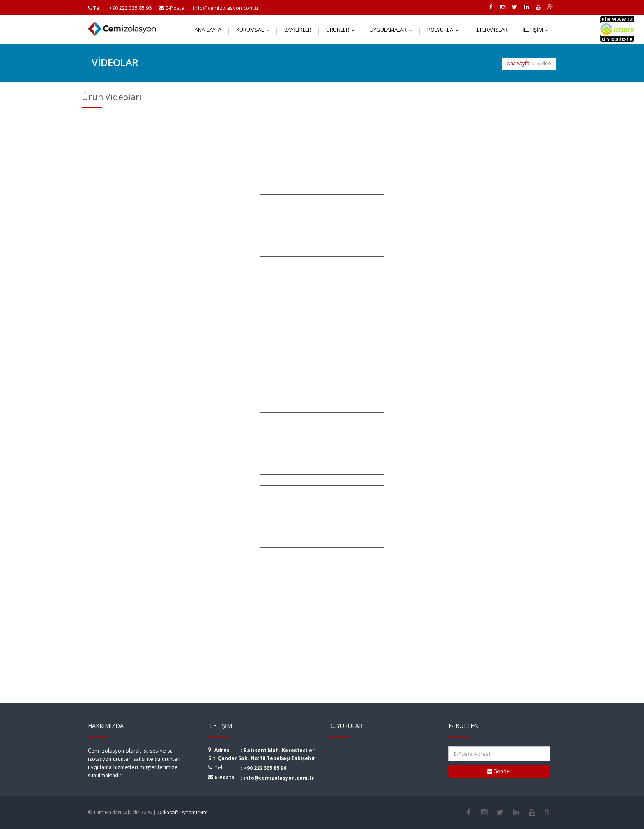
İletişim (537, 30)
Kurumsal (255, 30)
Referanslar (491, 30)
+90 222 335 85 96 (265, 768)
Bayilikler (298, 30)
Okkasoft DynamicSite (183, 812)
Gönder (499, 771)
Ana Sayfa (208, 30)
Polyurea (445, 30)
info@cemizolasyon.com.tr (279, 778)
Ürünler (342, 30)
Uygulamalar (393, 30)
